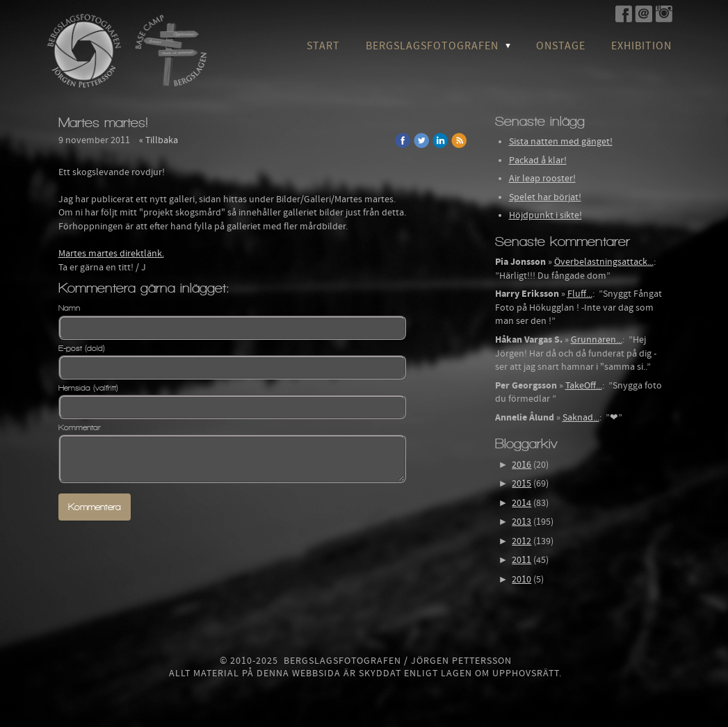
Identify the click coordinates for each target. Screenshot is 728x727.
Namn (69, 308)
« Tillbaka (159, 140)
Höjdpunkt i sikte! (545, 215)
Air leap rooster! (542, 179)
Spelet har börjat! (545, 197)
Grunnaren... (597, 340)
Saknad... (581, 418)
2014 (521, 503)
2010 (521, 580)
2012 (521, 541)
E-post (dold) (82, 348)
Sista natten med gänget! (561, 142)
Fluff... (580, 294)
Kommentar (80, 427)
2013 (521, 522)
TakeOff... (584, 386)
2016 (521, 465)
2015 (521, 484)
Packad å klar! (538, 161)
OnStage (561, 46)
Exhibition (641, 46)
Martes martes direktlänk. (111, 254)
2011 (521, 560)
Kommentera (95, 507)
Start (323, 46)
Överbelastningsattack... (604, 262)
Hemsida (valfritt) (88, 388)
